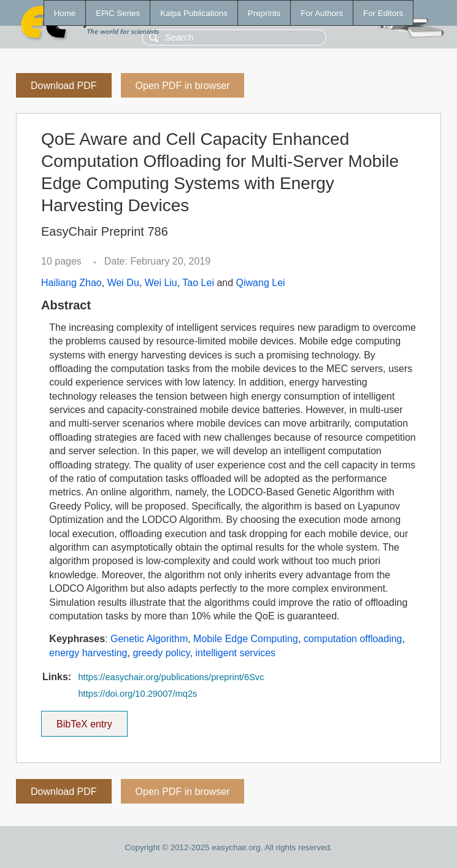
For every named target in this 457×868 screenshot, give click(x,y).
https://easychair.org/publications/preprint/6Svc (171, 677)
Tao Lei (198, 283)
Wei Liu (161, 283)
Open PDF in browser (183, 86)
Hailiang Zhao (71, 283)
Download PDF (64, 86)
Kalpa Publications (194, 13)
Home (65, 13)
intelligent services (235, 653)
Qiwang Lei (261, 283)
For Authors (322, 13)
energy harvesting (88, 653)
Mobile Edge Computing (246, 639)
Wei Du (123, 283)
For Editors (383, 13)
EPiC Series (118, 13)
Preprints (264, 13)
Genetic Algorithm (149, 639)
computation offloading (353, 639)
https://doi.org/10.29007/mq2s (137, 694)
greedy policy (161, 653)
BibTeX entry (84, 720)
